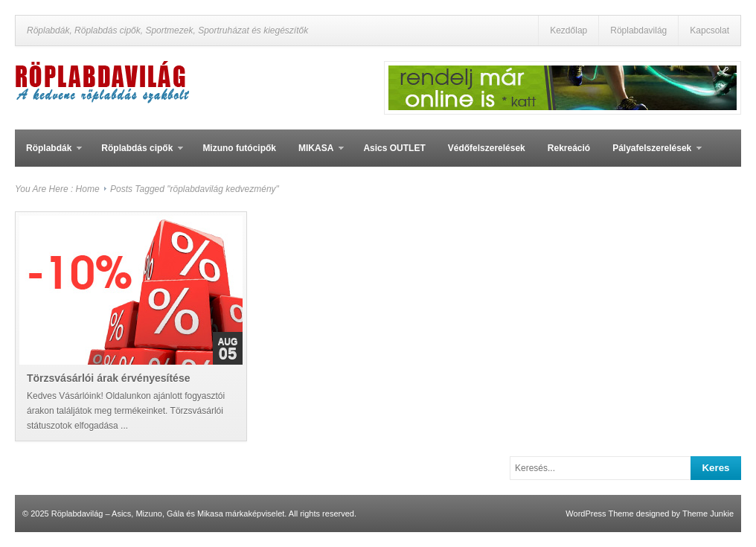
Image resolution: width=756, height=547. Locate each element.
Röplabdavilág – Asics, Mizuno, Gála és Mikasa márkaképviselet (168, 514)
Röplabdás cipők (137, 155)
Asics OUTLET (394, 148)
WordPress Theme (599, 514)
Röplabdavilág (638, 31)
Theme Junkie (708, 514)
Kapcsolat (709, 31)
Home (88, 189)
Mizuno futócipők (239, 148)
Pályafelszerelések (651, 155)
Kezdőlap (568, 31)
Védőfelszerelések (487, 148)
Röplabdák (48, 155)
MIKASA (315, 155)
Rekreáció (569, 148)
